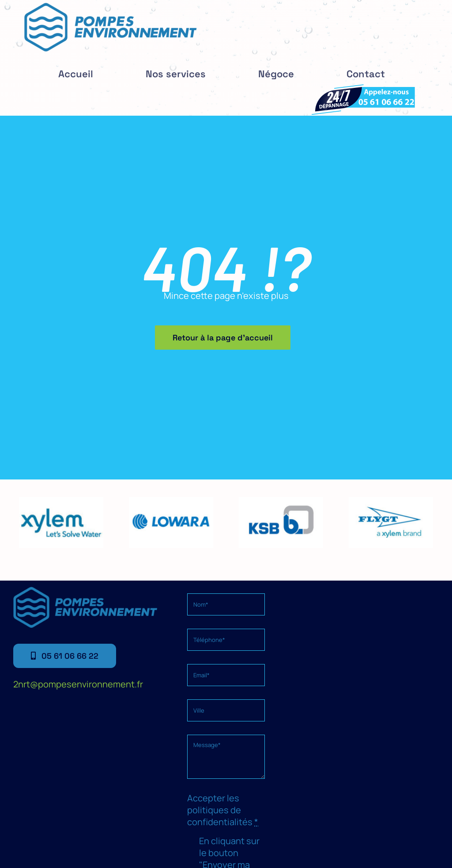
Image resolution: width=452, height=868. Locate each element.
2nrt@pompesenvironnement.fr (78, 684)
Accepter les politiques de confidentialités (223, 810)
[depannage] (363, 87)
